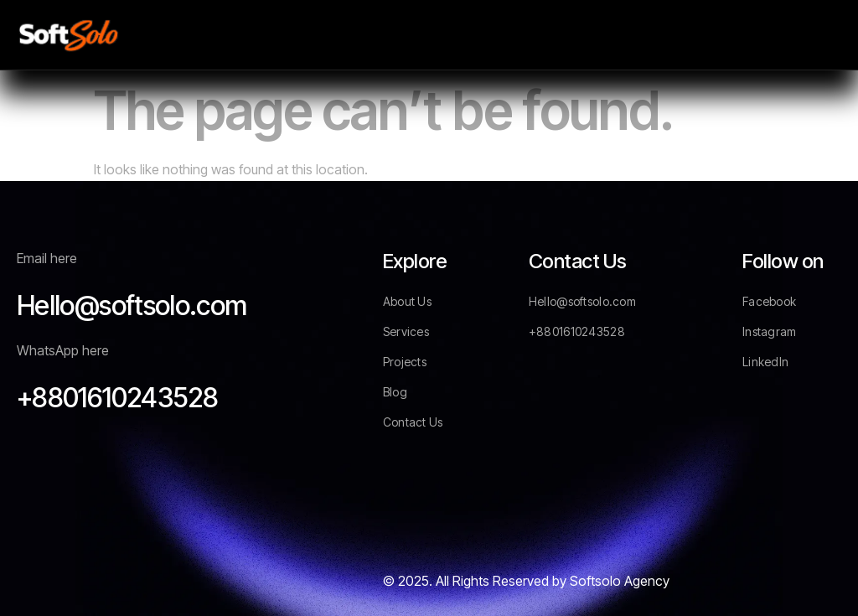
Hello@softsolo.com (132, 305)
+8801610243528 (117, 398)
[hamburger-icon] (822, 35)
